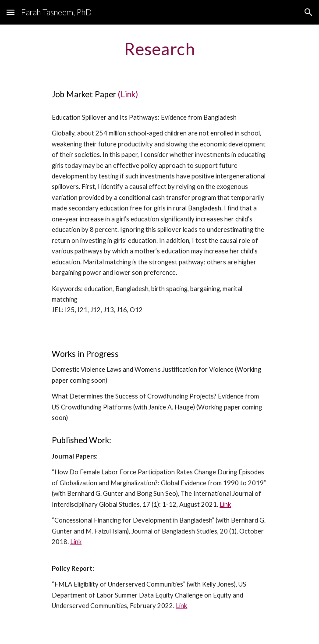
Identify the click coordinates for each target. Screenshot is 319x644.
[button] (11, 12)
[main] (159, 49)
